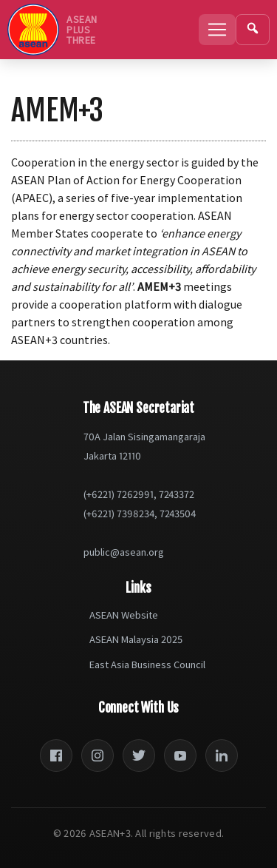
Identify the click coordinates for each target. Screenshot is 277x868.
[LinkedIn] (222, 756)
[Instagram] (98, 756)
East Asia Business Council (147, 665)
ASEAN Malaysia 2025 (136, 639)
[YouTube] (180, 756)
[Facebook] (56, 756)
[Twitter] (139, 756)
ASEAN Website (124, 615)
